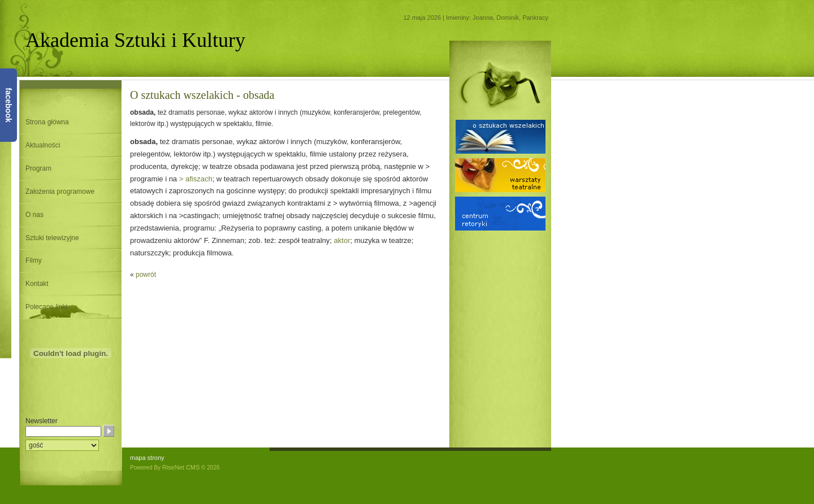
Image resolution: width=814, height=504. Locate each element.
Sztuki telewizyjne (52, 238)
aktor (342, 240)
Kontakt (37, 284)
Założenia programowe (60, 192)
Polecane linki (46, 307)
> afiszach (196, 179)
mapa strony (147, 458)
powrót (146, 275)
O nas (34, 215)
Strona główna (47, 122)
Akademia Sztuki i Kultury (135, 40)
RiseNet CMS (181, 467)
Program (38, 168)
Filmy (34, 260)
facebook (8, 105)
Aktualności (43, 145)
